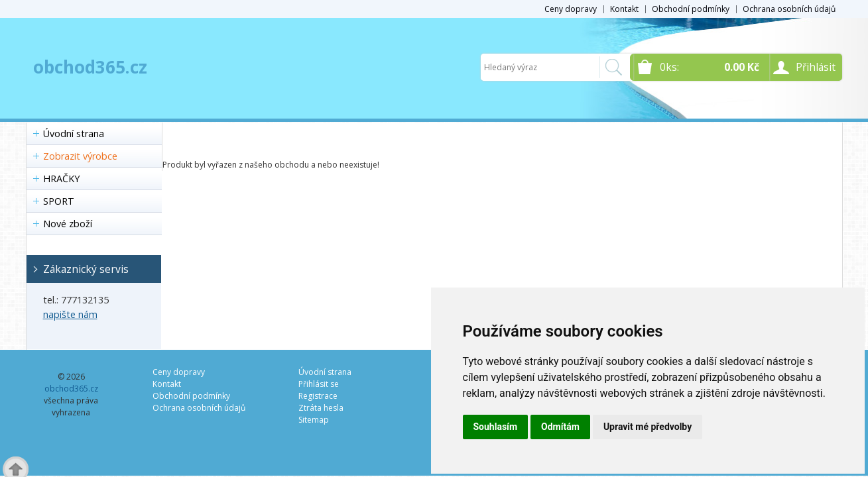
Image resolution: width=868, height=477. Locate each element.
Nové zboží (68, 224)
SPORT (59, 201)
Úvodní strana (74, 133)
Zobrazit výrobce (80, 156)
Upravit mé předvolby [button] (648, 427)
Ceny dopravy (571, 9)
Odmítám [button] (560, 427)
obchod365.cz (90, 67)
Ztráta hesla (321, 408)
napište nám (70, 314)
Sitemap (314, 420)
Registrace (318, 396)
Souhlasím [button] (496, 427)
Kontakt (624, 9)
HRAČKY (61, 179)
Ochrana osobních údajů (789, 9)
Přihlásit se (319, 384)
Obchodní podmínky (691, 9)
